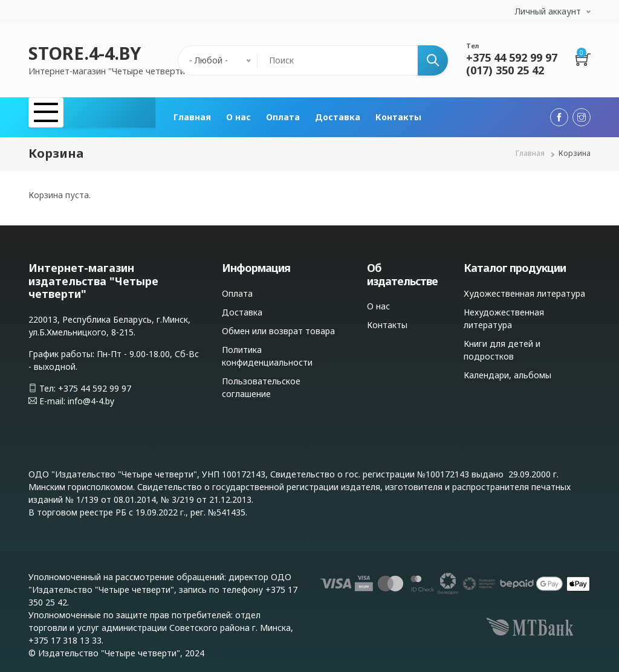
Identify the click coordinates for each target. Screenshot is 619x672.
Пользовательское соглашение (261, 382)
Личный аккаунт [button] (548, 11)
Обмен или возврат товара (278, 325)
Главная (192, 115)
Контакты (398, 115)
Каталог (63, 115)
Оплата (283, 115)
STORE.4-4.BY (85, 53)
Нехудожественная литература (504, 313)
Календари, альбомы (507, 370)
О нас (238, 115)
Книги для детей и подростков (502, 344)
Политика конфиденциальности (267, 351)
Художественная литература (524, 288)
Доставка (338, 115)
